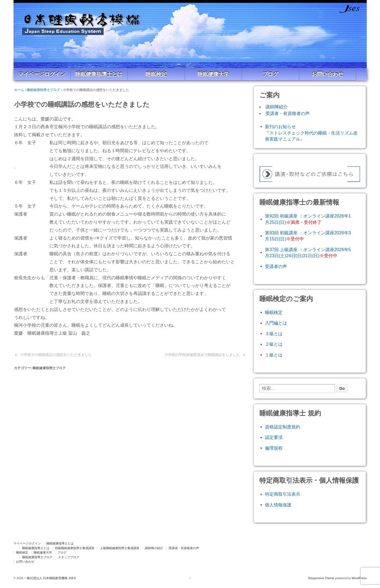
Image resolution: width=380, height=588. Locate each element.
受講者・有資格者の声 (288, 113)
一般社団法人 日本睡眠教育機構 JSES (50, 578)
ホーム (19, 90)
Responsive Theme (321, 578)
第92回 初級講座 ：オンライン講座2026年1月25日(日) (308, 219)
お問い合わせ (328, 74)
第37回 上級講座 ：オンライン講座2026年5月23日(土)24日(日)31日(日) (308, 253)
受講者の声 (276, 266)
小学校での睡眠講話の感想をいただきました (56, 355)
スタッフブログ (69, 557)
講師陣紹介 (277, 107)
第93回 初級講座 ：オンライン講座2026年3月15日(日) (308, 236)
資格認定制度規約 (283, 427)
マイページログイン (42, 74)
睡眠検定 (156, 74)
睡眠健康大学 (213, 74)
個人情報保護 (278, 505)
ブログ (270, 74)
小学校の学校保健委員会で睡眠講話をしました (202, 355)
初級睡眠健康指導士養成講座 (75, 548)
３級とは (274, 334)
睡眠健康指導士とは (99, 74)
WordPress (359, 578)
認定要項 (274, 437)
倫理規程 (274, 448)
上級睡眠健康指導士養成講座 (120, 548)
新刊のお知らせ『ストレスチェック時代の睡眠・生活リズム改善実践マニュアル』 (311, 133)
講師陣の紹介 (154, 548)
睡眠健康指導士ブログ (43, 90)
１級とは (274, 355)
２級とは (274, 344)
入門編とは (276, 323)
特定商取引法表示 (283, 494)
